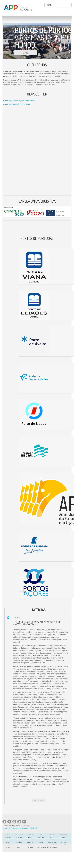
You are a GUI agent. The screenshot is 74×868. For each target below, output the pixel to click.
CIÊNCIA (8, 847)
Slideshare (41, 840)
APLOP (41, 843)
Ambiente (41, 837)
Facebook (19, 840)
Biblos (8, 845)
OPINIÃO (52, 835)
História (30, 845)
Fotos (52, 838)
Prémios (41, 845)
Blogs (8, 840)
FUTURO (19, 847)
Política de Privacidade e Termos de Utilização (20, 828)
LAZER (30, 837)
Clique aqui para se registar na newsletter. (19, 101)
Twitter (30, 840)
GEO (41, 835)
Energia (30, 847)
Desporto (19, 837)
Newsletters (52, 843)
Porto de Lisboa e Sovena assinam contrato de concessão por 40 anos (37, 623)
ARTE (63, 840)
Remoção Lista (41, 847)
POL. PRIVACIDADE (52, 847)
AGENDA (8, 835)
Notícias (30, 835)
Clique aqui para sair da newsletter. (17, 104)
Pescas (63, 838)
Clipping (63, 845)
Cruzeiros (63, 835)
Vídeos (52, 840)
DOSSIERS (19, 843)
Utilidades (30, 843)
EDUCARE (63, 843)
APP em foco (19, 835)
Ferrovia (8, 837)
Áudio (8, 843)
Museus (19, 845)
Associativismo (52, 845)
